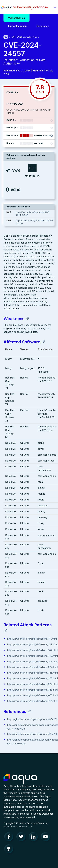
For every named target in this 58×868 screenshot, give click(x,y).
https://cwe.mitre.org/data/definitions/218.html (32, 661)
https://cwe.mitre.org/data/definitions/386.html (32, 678)
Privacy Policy (10, 826)
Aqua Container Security (20, 779)
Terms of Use (25, 826)
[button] (55, 7)
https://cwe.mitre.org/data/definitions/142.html (32, 650)
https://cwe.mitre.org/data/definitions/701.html (32, 701)
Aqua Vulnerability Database (25, 8)
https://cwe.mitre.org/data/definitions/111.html (32, 639)
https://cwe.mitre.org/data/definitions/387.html (32, 684)
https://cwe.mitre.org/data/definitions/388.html (32, 690)
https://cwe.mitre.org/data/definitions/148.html (32, 656)
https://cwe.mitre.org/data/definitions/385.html (32, 673)
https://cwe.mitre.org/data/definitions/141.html (32, 644)
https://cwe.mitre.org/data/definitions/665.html (32, 695)
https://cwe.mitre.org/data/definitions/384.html (32, 667)
